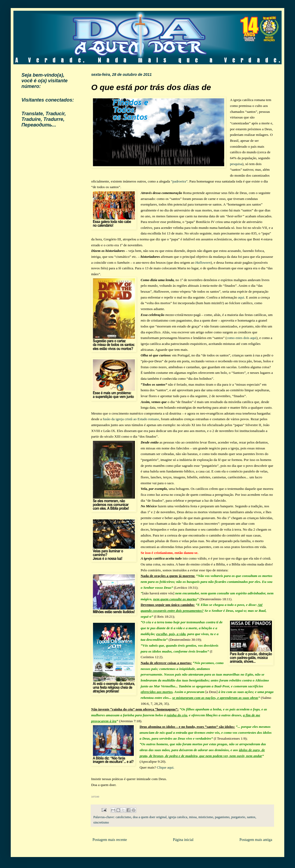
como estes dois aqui (241, 338)
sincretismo (101, 822)
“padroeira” (179, 181)
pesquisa (236, 164)
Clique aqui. (166, 767)
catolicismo (123, 817)
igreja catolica (178, 817)
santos (251, 817)
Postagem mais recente (110, 840)
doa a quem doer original (150, 817)
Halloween (203, 262)
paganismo (222, 817)
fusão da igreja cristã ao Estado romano (131, 419)
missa (193, 817)
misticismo (206, 817)
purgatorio (238, 817)
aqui (241, 297)
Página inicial (183, 840)
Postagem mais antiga (256, 840)
